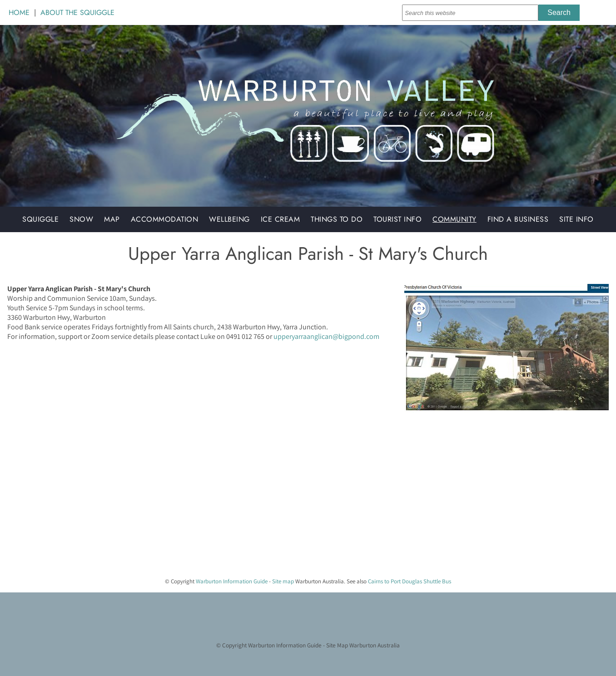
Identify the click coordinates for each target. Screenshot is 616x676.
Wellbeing (229, 219)
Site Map (337, 645)
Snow (81, 219)
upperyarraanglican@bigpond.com (326, 336)
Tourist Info (397, 219)
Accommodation (165, 219)
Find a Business (518, 219)
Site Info (576, 219)
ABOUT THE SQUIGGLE (77, 12)
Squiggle (40, 219)
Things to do (337, 219)
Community (455, 219)
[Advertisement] (273, 507)
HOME (19, 12)
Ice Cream (281, 219)
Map (112, 219)
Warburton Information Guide (232, 581)
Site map (283, 581)
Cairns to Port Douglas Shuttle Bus (410, 581)
